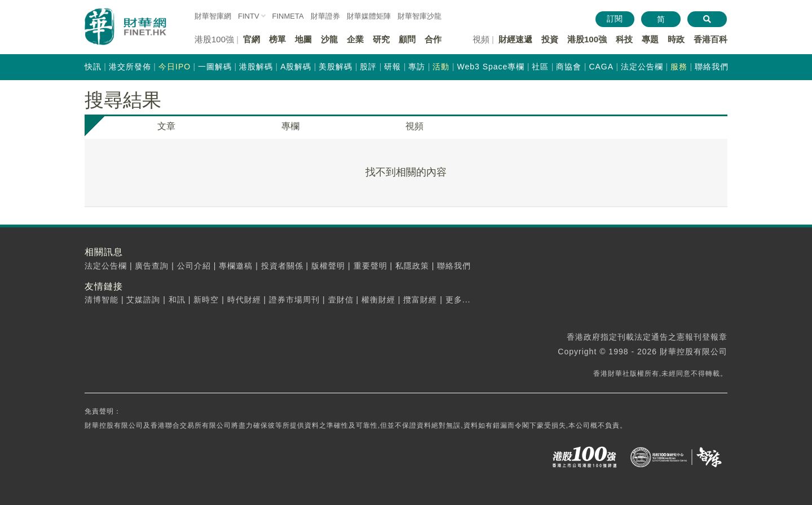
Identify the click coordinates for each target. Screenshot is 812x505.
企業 (355, 39)
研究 (381, 39)
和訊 (177, 300)
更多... (458, 300)
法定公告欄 (642, 67)
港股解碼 (256, 67)
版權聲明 (328, 266)
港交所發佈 (130, 67)
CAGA (601, 67)
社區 (540, 67)
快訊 (93, 67)
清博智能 (101, 300)
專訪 (417, 67)
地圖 (303, 39)
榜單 (277, 39)
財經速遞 (515, 39)
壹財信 (341, 300)
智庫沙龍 (420, 16)
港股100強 (587, 39)
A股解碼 (296, 67)
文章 (166, 126)
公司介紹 (194, 266)
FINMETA (288, 16)
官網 (251, 39)
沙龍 (329, 39)
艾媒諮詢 (143, 300)
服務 (679, 67)
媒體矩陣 (369, 16)
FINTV (249, 16)
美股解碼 (336, 67)
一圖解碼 (215, 67)
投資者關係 (282, 266)
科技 (624, 39)
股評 (368, 67)
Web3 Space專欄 (491, 67)
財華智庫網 (213, 16)
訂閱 (615, 19)
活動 (441, 67)
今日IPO (175, 67)
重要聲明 (370, 266)
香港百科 (710, 39)
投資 (550, 39)
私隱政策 (412, 266)
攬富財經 (420, 300)
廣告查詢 (152, 266)
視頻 (414, 126)
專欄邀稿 (236, 266)
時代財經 (244, 300)
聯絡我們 (712, 67)
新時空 (206, 300)
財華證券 (325, 16)
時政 (676, 39)
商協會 (569, 67)
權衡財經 (378, 300)
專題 (650, 39)
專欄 (290, 126)
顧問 (407, 39)
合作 (433, 39)
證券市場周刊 (294, 300)
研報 (392, 67)
